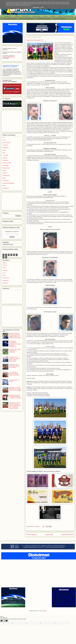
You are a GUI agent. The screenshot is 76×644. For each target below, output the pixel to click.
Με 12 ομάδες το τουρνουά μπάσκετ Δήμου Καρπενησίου (14, 374)
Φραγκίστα (5, 283)
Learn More (36, 7)
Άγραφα (5, 263)
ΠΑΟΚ (4, 275)
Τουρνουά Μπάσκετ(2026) (59, 19)
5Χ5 (4, 138)
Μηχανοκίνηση (6, 168)
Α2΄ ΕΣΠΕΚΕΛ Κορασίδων (10, 19)
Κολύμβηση (5, 160)
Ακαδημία (5, 270)
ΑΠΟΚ (4, 268)
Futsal (4, 140)
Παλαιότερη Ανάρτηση (67, 534)
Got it (42, 7)
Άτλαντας (5, 265)
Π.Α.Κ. (4, 273)
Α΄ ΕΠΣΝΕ (16, 16)
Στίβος (4, 178)
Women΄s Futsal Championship (66, 16)
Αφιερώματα (6, 148)
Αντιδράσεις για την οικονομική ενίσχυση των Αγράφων (14, 366)
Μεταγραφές (6, 165)
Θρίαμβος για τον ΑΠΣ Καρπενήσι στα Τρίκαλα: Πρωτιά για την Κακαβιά (15, 389)
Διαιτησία (5, 158)
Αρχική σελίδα (7, 16)
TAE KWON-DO (7, 143)
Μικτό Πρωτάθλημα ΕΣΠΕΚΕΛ (27, 19)
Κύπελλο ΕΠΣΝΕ (26, 16)
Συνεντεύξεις (6, 181)
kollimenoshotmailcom (9, 57)
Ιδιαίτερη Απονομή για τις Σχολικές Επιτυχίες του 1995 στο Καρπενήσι (15, 397)
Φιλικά (4, 186)
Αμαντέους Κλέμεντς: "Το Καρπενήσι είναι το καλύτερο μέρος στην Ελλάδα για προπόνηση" (15, 336)
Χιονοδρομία (6, 188)
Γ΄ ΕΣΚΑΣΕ (52, 16)
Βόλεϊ (4, 153)
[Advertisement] (13, 121)
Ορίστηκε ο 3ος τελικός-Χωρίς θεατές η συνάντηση (15, 351)
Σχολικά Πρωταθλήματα (8, 183)
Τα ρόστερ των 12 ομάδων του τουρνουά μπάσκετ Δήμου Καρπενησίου (15, 359)
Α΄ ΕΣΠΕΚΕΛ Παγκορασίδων (43, 19)
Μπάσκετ (5, 173)
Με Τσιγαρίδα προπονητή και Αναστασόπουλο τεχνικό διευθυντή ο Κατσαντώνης (15, 344)
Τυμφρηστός (6, 280)
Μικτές (45, 16)
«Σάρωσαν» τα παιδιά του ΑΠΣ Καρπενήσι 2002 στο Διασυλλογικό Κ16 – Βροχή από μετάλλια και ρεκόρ (15, 405)
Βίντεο (4, 150)
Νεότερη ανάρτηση (32, 534)
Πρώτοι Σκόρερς (37, 16)
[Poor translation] (6, 621)
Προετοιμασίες (6, 175)
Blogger (45, 611)
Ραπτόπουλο (6, 278)
